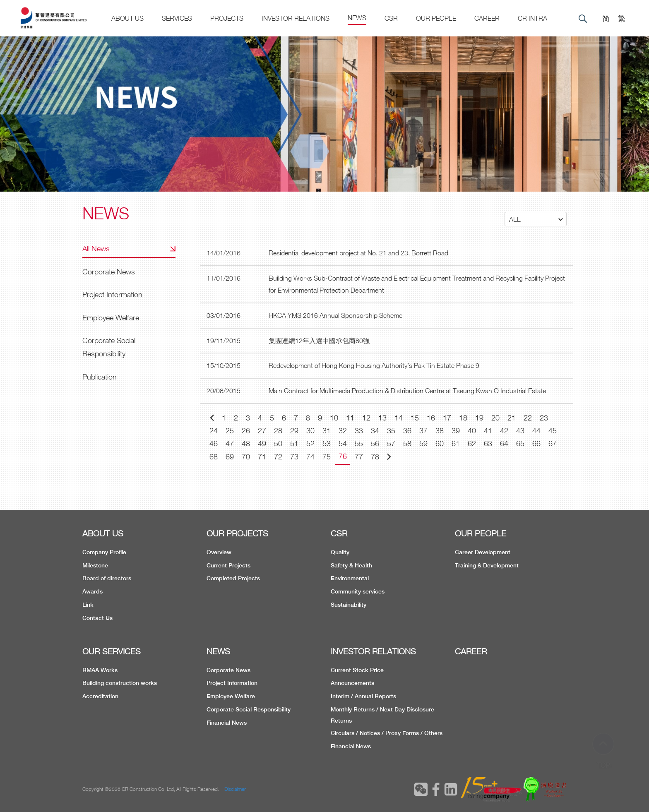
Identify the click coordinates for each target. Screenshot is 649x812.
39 (456, 431)
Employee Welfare (111, 318)
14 (399, 418)
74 (310, 457)
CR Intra (532, 18)
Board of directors (107, 578)
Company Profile (104, 552)
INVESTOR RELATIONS (373, 651)
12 (366, 418)
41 (488, 431)
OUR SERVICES (112, 651)
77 (359, 457)
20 (495, 418)
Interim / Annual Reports (363, 696)
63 (488, 443)
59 (423, 443)
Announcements (352, 683)
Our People (436, 18)
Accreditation (100, 696)
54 (343, 443)
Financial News (227, 723)
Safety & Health (351, 565)
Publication (100, 377)
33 (359, 431)
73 (294, 457)
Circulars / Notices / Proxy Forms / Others (387, 733)
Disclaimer (235, 789)
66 (536, 443)
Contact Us (97, 618)
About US (127, 18)
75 (327, 457)
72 (278, 457)
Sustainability (349, 605)
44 (536, 431)
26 (246, 431)
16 (431, 418)
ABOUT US (103, 533)
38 (440, 431)
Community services (358, 591)
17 (447, 418)
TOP (603, 750)
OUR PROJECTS (237, 533)
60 (440, 443)
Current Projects (228, 565)
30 (310, 431)
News (357, 18)
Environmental (350, 578)
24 (214, 431)
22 (528, 418)
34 (375, 431)
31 (327, 431)
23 (544, 418)
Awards (93, 591)
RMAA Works (100, 670)
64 (504, 443)
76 (343, 456)
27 (262, 431)
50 (278, 443)
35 (391, 431)
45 (553, 431)
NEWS (218, 651)
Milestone (95, 565)
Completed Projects (233, 578)
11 (350, 418)
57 (391, 443)
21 (512, 418)
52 (310, 443)
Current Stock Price (357, 670)
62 (472, 443)
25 (230, 431)
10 (334, 418)
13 (382, 418)
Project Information (112, 294)
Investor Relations (296, 18)
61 (456, 443)
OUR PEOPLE (481, 533)
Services (177, 18)
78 (375, 457)
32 (343, 431)
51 (294, 443)
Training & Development (487, 565)
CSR (391, 18)
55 (359, 443)
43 (520, 431)
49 (262, 443)
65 (520, 443)
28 (278, 431)
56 (375, 443)
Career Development (483, 552)
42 (504, 431)
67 (553, 443)
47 (230, 443)
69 (230, 457)
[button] (536, 219)
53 (327, 443)
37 (423, 431)
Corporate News (109, 272)
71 (262, 457)
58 (407, 443)
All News (96, 249)
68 (214, 457)
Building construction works (120, 683)
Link (88, 605)
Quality (340, 552)
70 (246, 457)
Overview (219, 552)
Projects (227, 18)
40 (472, 431)
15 (415, 418)
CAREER (487, 18)
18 (463, 418)
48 (246, 443)
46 (214, 443)
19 (479, 418)
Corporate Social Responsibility (109, 347)
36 (407, 431)
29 (294, 431)
